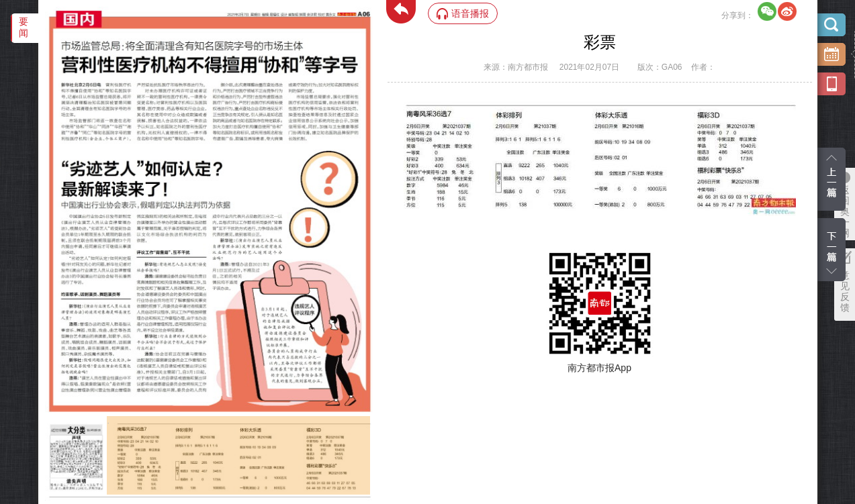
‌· (108, 423)
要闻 (24, 27)
